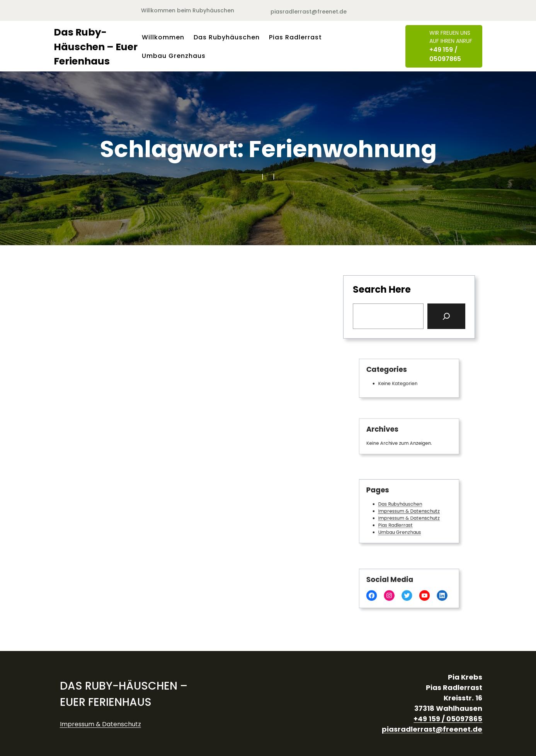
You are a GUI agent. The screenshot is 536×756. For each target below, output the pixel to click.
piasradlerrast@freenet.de (309, 12)
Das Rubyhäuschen (401, 505)
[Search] (446, 316)
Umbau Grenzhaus (401, 530)
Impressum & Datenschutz (409, 511)
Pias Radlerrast (397, 523)
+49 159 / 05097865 (445, 54)
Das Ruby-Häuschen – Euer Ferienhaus (96, 47)
